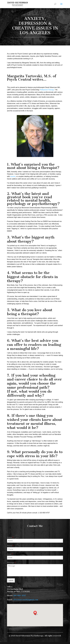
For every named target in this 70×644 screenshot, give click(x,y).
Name (10, 537)
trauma (13, 176)
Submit (11, 580)
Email (10, 554)
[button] (36, 613)
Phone (10, 546)
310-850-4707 (20, 596)
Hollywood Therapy (47, 90)
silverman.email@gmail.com (26, 600)
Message (11, 563)
